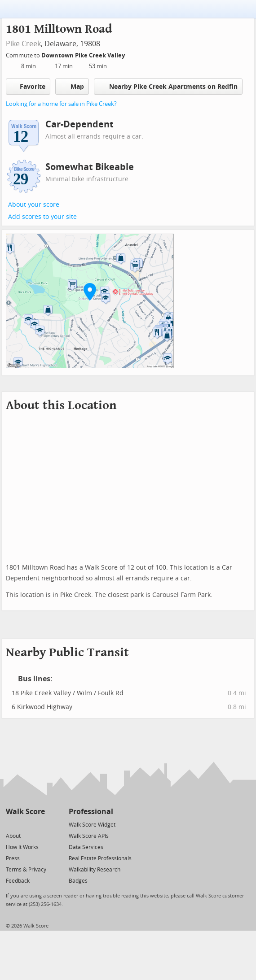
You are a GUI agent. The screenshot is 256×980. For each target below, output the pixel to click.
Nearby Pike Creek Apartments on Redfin (168, 86)
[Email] (39, 824)
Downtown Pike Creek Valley (84, 55)
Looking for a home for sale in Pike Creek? (61, 104)
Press (13, 858)
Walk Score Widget (92, 825)
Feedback (18, 881)
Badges (78, 881)
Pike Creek (23, 44)
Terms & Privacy (26, 870)
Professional (91, 812)
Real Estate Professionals (100, 858)
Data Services (86, 847)
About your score (34, 205)
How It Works (22, 847)
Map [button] (72, 87)
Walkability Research (95, 870)
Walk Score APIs (89, 836)
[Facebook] (25, 824)
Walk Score (25, 812)
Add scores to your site (42, 217)
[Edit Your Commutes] (131, 54)
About (13, 836)
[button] (90, 292)
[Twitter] (11, 824)
